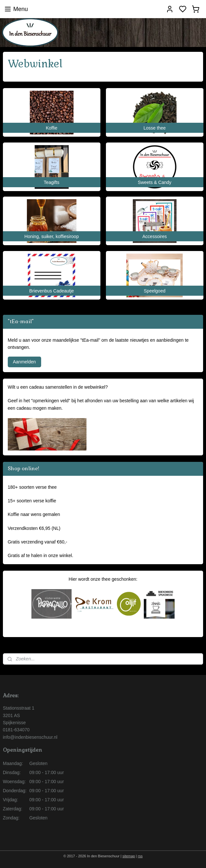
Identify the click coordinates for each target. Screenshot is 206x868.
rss (140, 856)
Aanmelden (24, 362)
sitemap (129, 856)
